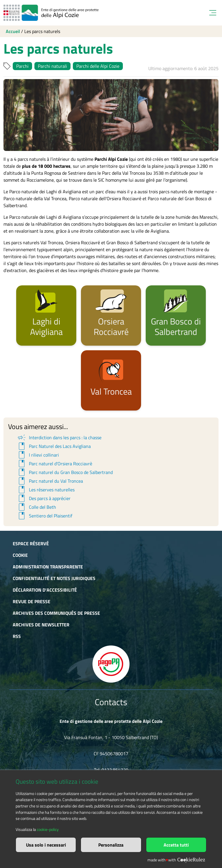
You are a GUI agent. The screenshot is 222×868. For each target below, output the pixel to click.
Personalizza (111, 845)
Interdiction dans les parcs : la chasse (59, 437)
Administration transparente (48, 567)
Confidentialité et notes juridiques (54, 578)
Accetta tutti (176, 845)
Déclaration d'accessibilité (45, 590)
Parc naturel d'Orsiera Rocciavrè (54, 464)
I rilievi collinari (38, 455)
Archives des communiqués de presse (56, 613)
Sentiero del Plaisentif (45, 516)
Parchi (22, 66)
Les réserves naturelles (46, 490)
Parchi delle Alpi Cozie (98, 66)
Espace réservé (31, 544)
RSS (17, 636)
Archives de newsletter (41, 625)
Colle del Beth (36, 507)
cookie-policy (48, 829)
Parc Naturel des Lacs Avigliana (54, 446)
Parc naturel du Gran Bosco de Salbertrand (65, 472)
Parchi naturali (52, 66)
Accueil (13, 31)
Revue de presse (32, 601)
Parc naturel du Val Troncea (50, 481)
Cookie (20, 555)
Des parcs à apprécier (44, 498)
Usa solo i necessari (46, 845)
